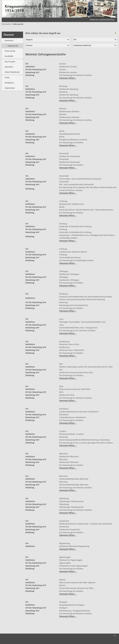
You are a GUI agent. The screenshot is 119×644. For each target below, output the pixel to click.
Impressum (10, 88)
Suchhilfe (9, 56)
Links (7, 78)
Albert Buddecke (12, 72)
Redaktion (9, 83)
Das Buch (9, 67)
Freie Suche (10, 51)
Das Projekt (10, 62)
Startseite (9, 41)
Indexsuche (13, 46)
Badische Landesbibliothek (102, 20)
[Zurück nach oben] (115, 636)
